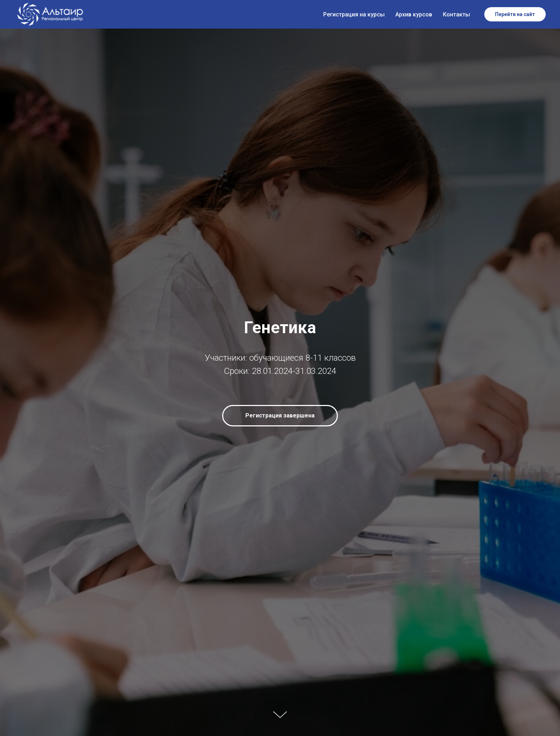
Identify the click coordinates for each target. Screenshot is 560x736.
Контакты (456, 14)
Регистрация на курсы (354, 14)
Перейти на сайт (515, 14)
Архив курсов (414, 14)
